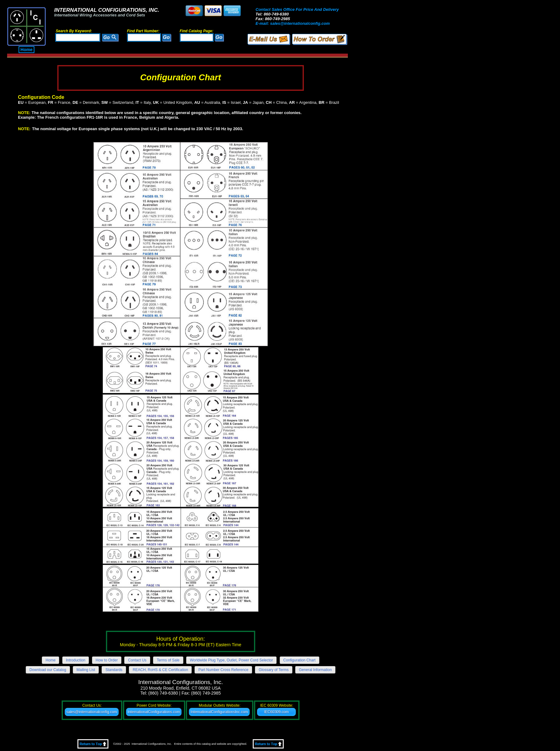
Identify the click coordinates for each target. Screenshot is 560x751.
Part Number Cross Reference (223, 670)
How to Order (107, 660)
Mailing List (86, 670)
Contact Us (137, 660)
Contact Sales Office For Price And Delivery (297, 9)
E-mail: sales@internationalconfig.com (293, 23)
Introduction (76, 660)
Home (26, 50)
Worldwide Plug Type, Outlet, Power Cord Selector (231, 660)
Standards (114, 670)
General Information (315, 670)
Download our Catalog (48, 670)
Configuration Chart (300, 660)
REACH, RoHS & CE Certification (160, 670)
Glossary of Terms (273, 670)
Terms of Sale (168, 660)
